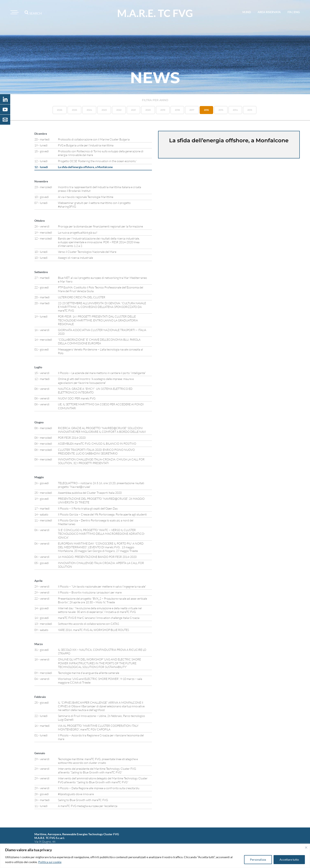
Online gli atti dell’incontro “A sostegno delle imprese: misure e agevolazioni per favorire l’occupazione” (96, 381)
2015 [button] (221, 110)
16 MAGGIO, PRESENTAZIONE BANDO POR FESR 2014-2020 (97, 557)
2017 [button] (192, 110)
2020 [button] (148, 110)
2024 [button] (89, 110)
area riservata (269, 12)
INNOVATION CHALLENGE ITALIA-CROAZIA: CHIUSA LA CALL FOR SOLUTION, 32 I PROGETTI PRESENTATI (101, 461)
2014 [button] (235, 110)
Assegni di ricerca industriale (75, 258)
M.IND (247, 12)
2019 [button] (163, 110)
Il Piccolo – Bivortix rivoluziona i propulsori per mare (90, 592)
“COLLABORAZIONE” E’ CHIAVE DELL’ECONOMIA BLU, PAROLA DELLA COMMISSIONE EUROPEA (99, 341)
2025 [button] (74, 110)
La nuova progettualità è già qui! (78, 232)
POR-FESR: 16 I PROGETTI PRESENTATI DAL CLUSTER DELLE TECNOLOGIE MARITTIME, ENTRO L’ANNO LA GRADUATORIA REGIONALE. (98, 320)
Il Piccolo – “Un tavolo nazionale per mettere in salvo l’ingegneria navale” (102, 586)
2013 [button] (250, 110)
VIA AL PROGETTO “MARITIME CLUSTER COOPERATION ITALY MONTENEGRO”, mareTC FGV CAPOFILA (98, 727)
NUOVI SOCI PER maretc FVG (77, 398)
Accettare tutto (289, 860)
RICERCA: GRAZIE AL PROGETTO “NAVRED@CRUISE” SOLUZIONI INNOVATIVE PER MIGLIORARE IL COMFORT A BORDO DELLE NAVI (102, 430)
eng (297, 12)
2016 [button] (206, 110)
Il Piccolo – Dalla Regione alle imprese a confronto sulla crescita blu (99, 788)
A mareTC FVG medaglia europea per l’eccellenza (88, 806)
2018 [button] (177, 110)
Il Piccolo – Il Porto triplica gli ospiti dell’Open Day (88, 508)
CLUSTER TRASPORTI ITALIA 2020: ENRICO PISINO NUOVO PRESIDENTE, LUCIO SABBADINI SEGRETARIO (96, 452)
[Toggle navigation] (14, 12)
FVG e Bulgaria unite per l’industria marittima (86, 145)
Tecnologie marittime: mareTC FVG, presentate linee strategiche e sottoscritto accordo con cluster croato (98, 761)
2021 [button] (133, 110)
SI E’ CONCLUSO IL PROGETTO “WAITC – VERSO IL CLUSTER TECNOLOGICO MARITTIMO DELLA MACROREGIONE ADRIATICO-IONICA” (101, 534)
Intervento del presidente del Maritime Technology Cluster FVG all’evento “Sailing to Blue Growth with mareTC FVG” (97, 770)
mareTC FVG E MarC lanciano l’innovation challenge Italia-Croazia (99, 618)
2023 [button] (104, 110)
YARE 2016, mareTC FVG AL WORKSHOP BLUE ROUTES (93, 630)
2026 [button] (60, 110)
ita (290, 12)
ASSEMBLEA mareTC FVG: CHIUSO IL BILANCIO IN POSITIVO (97, 444)
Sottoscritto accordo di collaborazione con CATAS (88, 624)
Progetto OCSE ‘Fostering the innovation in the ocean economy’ (97, 161)
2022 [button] (119, 110)
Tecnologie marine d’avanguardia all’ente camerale (89, 673)
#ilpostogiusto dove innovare (76, 794)
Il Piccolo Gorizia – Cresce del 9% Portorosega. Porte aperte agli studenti (102, 514)
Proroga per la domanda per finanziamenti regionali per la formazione (100, 226)
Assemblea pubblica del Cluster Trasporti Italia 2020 (90, 493)
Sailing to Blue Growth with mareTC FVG (83, 800)
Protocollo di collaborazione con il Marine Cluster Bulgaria (94, 139)
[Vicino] (306, 848)
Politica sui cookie (50, 862)
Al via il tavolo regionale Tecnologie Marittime (86, 197)
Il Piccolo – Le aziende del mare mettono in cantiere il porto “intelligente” (102, 373)
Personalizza (258, 860)
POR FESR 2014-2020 (72, 438)
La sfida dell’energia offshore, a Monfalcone (85, 167)
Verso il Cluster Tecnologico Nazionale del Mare (87, 252)
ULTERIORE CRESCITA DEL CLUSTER (82, 297)
